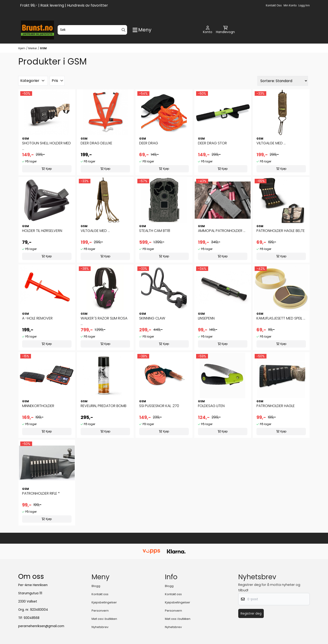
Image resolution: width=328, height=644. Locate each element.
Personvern (100, 611)
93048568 (32, 618)
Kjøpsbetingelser (104, 602)
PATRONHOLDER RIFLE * (41, 493)
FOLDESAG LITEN (211, 406)
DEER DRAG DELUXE (96, 143)
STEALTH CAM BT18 (155, 231)
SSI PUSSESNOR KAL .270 (159, 406)
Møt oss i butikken (104, 619)
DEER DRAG (149, 143)
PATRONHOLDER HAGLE (276, 406)
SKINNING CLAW (152, 318)
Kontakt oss (274, 5)
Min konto (290, 5)
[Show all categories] (142, 30)
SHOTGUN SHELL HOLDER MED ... (46, 146)
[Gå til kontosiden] (208, 30)
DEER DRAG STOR (212, 143)
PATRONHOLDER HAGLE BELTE (281, 231)
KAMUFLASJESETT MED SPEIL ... (281, 318)
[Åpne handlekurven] (225, 30)
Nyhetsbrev (100, 627)
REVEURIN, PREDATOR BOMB (104, 406)
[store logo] (37, 30)
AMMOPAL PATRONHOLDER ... (222, 231)
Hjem (22, 48)
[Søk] (92, 30)
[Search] (123, 30)
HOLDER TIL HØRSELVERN (42, 231)
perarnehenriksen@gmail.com (41, 626)
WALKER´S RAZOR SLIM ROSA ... (104, 321)
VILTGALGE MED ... (271, 143)
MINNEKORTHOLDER (38, 406)
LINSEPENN (206, 318)
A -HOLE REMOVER (37, 318)
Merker (33, 48)
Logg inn (304, 5)
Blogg (96, 586)
